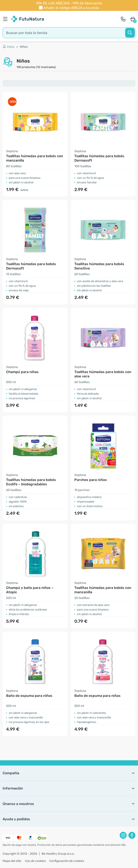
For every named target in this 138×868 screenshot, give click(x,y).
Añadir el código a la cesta (71, 8)
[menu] (6, 19)
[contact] (123, 19)
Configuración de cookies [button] (67, 861)
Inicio (9, 47)
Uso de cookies (35, 861)
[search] (69, 33)
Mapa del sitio (12, 861)
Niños (24, 47)
